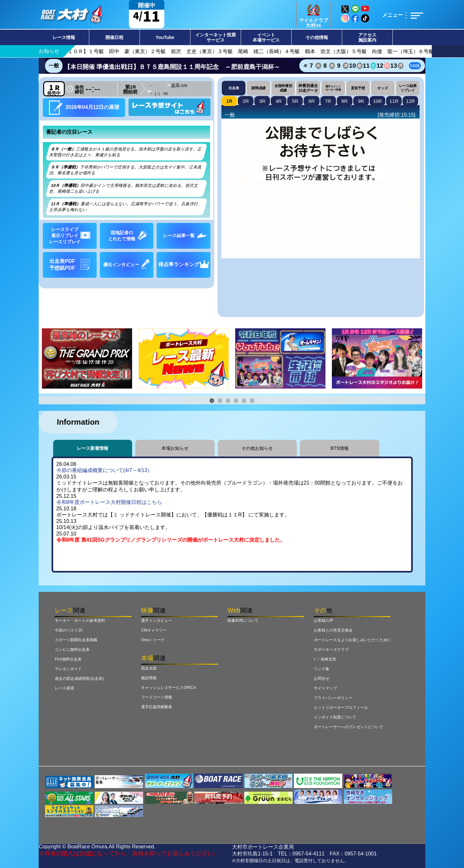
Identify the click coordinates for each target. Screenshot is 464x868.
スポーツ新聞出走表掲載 (76, 640)
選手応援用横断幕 (157, 707)
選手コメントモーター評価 (333, 88)
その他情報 (317, 37)
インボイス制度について (335, 717)
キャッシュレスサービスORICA (169, 688)
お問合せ (322, 679)
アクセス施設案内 (367, 37)
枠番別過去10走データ (308, 88)
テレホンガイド (68, 669)
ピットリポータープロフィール (341, 708)
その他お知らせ (257, 448)
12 (411, 101)
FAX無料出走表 (68, 659)
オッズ (383, 88)
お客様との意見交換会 (333, 630)
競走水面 (149, 668)
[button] (212, 401)
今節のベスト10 (68, 630)
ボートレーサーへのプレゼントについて (349, 727)
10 (378, 101)
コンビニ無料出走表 (72, 650)
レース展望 (64, 688)
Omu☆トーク (153, 640)
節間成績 (258, 88)
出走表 (234, 88)
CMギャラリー (154, 630)
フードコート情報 (157, 697)
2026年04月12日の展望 (84, 107)
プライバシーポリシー (333, 698)
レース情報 (64, 37)
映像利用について (243, 621)
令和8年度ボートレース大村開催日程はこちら (109, 502)
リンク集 (322, 669)
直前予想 (358, 88)
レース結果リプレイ (408, 88)
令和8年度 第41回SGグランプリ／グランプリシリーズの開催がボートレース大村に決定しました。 (171, 540)
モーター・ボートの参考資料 (80, 621)
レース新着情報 (92, 448)
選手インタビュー (157, 621)
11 (394, 101)
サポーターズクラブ (331, 650)
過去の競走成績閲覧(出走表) (79, 679)
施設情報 (149, 678)
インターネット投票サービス (216, 37)
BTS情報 (340, 448)
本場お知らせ (175, 448)
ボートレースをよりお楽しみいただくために (353, 640)
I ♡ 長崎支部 (325, 659)
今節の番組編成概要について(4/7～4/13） (105, 470)
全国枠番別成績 (283, 88)
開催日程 (114, 37)
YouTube (165, 37)
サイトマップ (325, 688)
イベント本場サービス (266, 37)
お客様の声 (324, 621)
